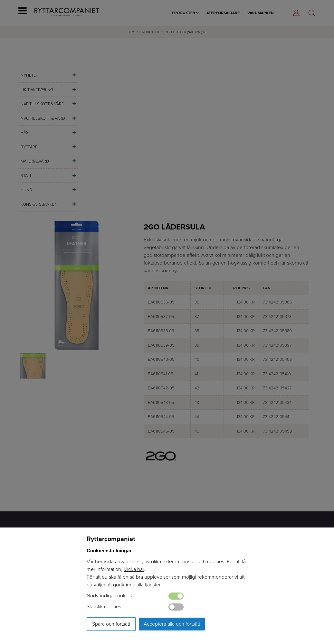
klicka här (134, 569)
